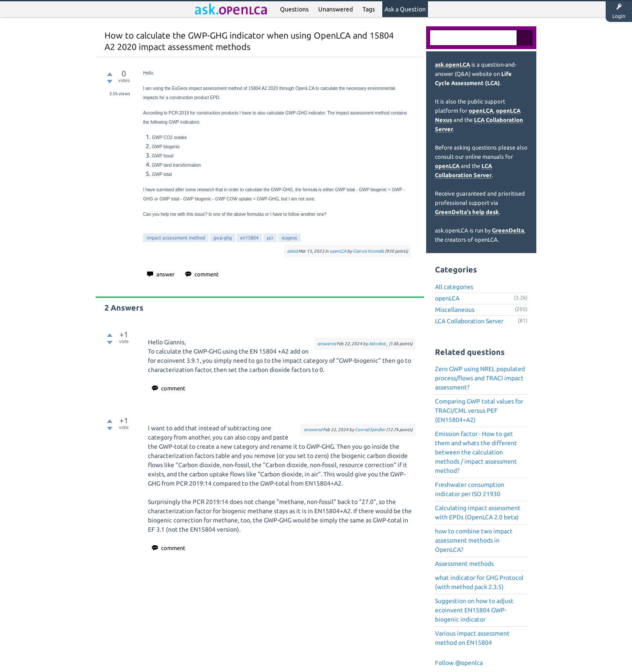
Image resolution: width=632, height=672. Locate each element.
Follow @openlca (459, 663)
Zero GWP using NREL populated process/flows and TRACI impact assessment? (480, 378)
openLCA (338, 251)
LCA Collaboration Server (469, 321)
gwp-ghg (223, 238)
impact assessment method (176, 238)
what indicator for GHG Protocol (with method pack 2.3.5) (479, 582)
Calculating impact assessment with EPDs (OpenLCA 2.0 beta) (478, 513)
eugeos (289, 238)
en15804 (249, 238)
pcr (270, 238)
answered (327, 344)
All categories (454, 287)
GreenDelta (508, 230)
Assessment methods (464, 564)
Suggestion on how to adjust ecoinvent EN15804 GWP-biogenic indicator (474, 610)
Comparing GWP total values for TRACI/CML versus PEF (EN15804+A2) (479, 411)
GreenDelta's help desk (467, 212)
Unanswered (336, 9)
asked (292, 251)
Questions (294, 9)
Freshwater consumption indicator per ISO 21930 (470, 489)
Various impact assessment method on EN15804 (472, 638)
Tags (369, 9)
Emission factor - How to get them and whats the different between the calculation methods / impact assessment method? (476, 452)
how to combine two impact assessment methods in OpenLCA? (474, 540)
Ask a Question (405, 9)
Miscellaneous (455, 310)
